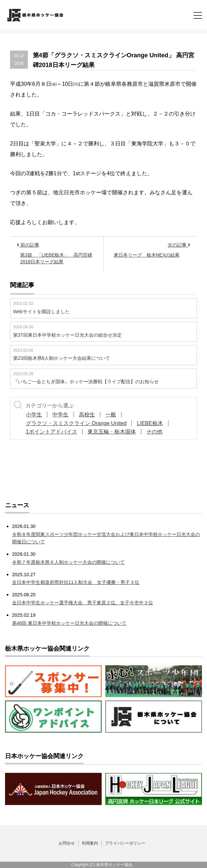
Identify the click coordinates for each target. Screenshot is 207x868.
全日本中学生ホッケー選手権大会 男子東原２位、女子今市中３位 (83, 603)
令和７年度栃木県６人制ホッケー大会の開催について (68, 562)
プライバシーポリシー (125, 843)
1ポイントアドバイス (51, 432)
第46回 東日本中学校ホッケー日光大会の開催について (69, 623)
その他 (154, 432)
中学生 (60, 415)
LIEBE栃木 (150, 423)
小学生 (34, 415)
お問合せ (67, 843)
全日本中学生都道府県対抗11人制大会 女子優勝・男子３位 (76, 582)
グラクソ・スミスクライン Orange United (76, 423)
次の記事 (179, 245)
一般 (111, 415)
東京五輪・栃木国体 (112, 432)
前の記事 (28, 245)
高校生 (87, 415)
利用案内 (90, 843)
